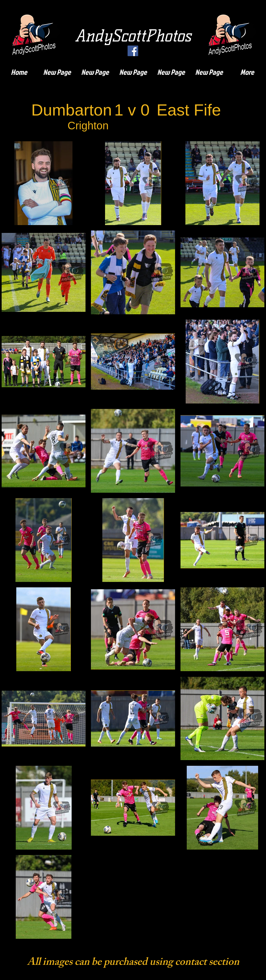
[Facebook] (133, 51)
